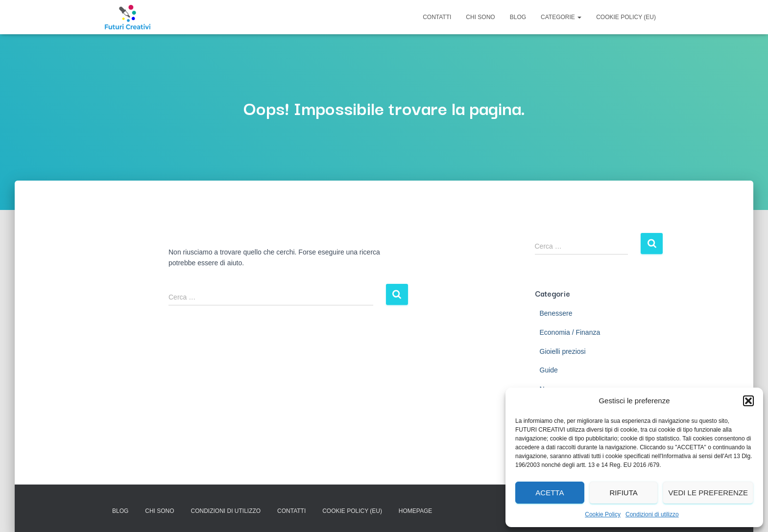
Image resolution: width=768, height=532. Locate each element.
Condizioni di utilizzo (652, 514)
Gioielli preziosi (563, 351)
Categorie (561, 17)
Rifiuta (623, 493)
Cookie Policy (603, 514)
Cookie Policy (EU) (626, 17)
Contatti (437, 17)
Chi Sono (480, 17)
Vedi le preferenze (708, 493)
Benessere (556, 313)
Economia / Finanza (570, 332)
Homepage (415, 511)
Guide (549, 370)
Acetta (550, 493)
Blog (518, 17)
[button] (748, 401)
